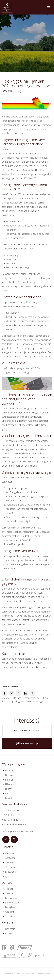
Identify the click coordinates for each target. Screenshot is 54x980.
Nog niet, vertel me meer (27, 730)
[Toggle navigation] (48, 7)
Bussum (9, 775)
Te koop (9, 889)
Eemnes (9, 780)
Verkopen (10, 853)
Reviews (9, 933)
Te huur (9, 893)
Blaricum (10, 770)
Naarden (10, 798)
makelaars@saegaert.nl (14, 824)
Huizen (9, 789)
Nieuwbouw (11, 872)
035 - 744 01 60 (10, 820)
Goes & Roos (20, 974)
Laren (8, 793)
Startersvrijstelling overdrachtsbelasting (22, 701)
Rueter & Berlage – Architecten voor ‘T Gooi (26, 698)
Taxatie (9, 863)
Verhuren (10, 867)
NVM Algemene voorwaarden (17, 831)
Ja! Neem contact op (27, 743)
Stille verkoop (12, 903)
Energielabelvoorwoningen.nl (24, 492)
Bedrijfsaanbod (13, 907)
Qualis (8, 876)
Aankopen (10, 858)
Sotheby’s (10, 916)
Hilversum (10, 784)
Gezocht (10, 912)
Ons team (10, 929)
